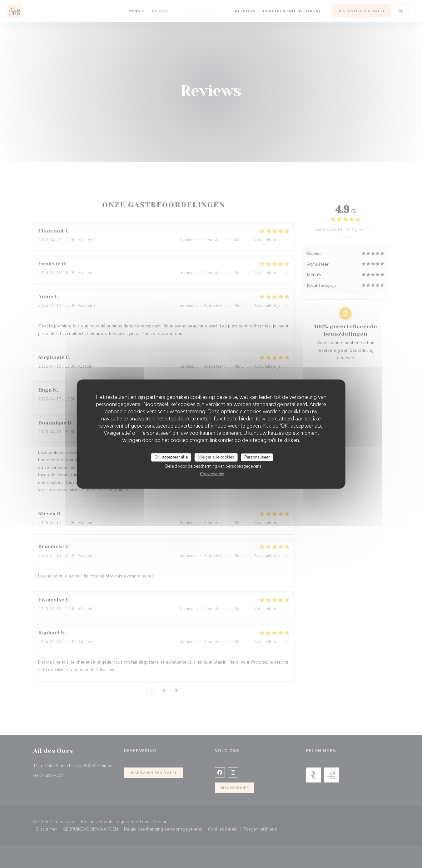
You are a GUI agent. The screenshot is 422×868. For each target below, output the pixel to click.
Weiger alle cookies (216, 457)
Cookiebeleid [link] (212, 474)
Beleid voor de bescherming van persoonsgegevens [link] (213, 466)
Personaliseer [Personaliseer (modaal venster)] (257, 457)
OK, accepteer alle (171, 457)
